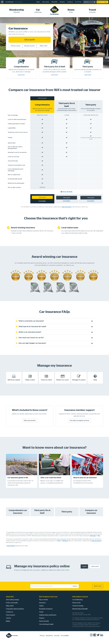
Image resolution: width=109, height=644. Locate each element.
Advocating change (12, 603)
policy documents (66, 210)
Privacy (42, 639)
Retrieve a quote (16, 46)
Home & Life (76, 606)
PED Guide (93, 539)
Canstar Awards (11, 549)
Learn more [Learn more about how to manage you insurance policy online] (95, 570)
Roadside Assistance (46, 612)
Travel (41, 616)
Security (57, 639)
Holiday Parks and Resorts (48, 619)
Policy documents (30, 424)
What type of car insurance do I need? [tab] (31, 330)
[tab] (17, 11)
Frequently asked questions (15, 612)
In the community (12, 606)
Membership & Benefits (80, 612)
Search (75, 590)
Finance (42, 622)
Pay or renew (46, 2)
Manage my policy (30, 46)
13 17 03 (78, 2)
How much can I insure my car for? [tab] (30, 341)
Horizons (62, 2)
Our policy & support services (79, 424)
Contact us (70, 2)
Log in (84, 570)
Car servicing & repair (46, 628)
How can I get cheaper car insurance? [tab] (31, 347)
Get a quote (30, 40)
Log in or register (102, 2)
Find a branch (10, 619)
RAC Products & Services (48, 600)
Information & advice (80, 600)
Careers (9, 622)
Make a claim (44, 46)
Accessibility (65, 639)
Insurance (42, 606)
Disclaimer (49, 639)
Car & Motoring (9, 2)
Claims (38, 2)
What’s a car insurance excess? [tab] (29, 336)
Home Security (44, 625)
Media (8, 625)
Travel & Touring (78, 609)
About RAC (54, 2)
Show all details (67, 195)
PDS (99, 539)
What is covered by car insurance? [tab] (30, 325)
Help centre (10, 609)
